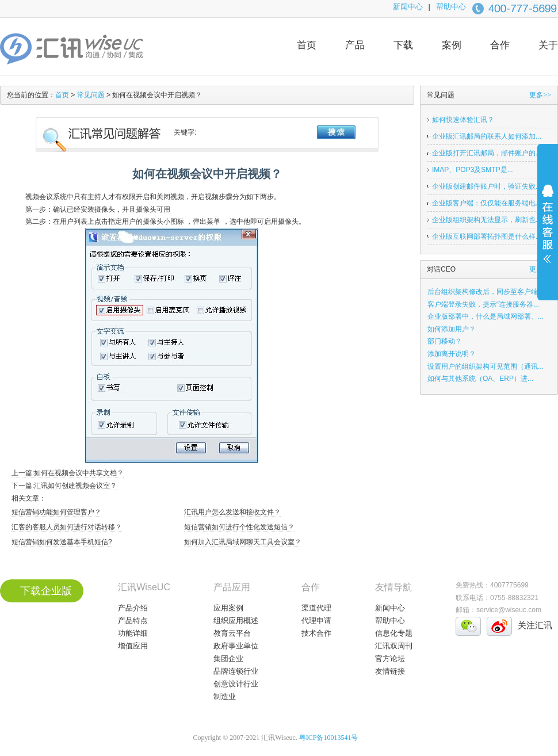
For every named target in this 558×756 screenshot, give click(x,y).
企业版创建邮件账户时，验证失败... (487, 186)
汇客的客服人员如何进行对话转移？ (67, 527)
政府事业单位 (236, 646)
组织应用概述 (236, 621)
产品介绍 (133, 608)
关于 (548, 45)
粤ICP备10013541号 (329, 738)
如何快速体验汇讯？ (463, 120)
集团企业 (228, 658)
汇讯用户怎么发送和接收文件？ (232, 512)
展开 (548, 231)
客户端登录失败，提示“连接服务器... (483, 304)
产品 (355, 45)
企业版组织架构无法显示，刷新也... (487, 220)
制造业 (225, 696)
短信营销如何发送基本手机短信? (62, 542)
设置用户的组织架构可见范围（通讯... (486, 366)
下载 (403, 45)
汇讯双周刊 (394, 646)
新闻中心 (408, 7)
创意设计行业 (236, 684)
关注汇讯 (535, 625)
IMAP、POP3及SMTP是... (473, 170)
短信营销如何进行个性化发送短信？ (239, 527)
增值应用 (133, 646)
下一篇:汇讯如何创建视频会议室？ (64, 486)
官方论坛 (390, 658)
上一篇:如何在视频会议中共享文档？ (68, 473)
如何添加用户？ (452, 329)
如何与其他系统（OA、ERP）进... (480, 379)
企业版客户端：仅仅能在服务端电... (487, 203)
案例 (452, 45)
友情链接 (390, 671)
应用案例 (228, 608)
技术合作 (316, 633)
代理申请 (316, 621)
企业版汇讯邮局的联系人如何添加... (487, 136)
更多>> (540, 95)
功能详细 (133, 633)
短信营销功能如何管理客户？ (56, 512)
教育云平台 (232, 633)
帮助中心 (451, 7)
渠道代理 (316, 608)
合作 (500, 45)
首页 (307, 45)
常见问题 (91, 95)
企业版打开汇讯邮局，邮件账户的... (487, 153)
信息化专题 (394, 633)
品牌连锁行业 (236, 671)
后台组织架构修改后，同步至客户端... (486, 292)
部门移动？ (445, 341)
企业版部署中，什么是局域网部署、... (486, 316)
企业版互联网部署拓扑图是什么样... (487, 236)
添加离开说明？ (452, 354)
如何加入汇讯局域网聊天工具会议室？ (243, 542)
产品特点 (133, 621)
